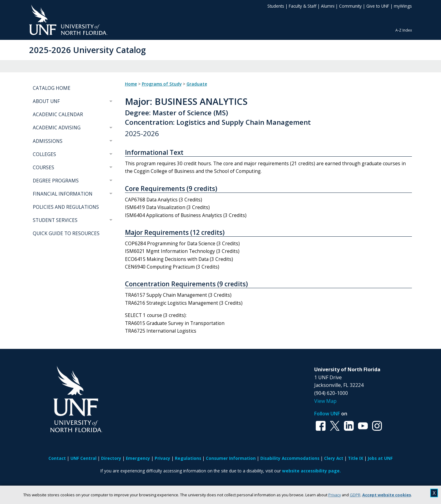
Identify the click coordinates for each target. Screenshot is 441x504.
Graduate (197, 84)
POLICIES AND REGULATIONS (66, 207)
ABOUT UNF (46, 101)
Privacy (335, 495)
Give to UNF (378, 6)
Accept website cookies (387, 495)
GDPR (355, 495)
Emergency (138, 458)
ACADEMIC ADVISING (57, 128)
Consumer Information (231, 458)
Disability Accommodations (290, 458)
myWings (403, 6)
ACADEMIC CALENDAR (58, 115)
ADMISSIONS (48, 141)
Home (131, 84)
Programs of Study (162, 84)
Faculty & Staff (303, 6)
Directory (111, 458)
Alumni (328, 6)
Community (350, 6)
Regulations (188, 458)
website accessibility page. (311, 471)
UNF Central (83, 458)
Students (276, 6)
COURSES (43, 168)
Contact (57, 458)
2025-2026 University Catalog (87, 50)
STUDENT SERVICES (55, 220)
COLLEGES (44, 154)
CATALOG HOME (52, 88)
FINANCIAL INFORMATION (63, 194)
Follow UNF (327, 414)
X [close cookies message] (434, 493)
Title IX (356, 458)
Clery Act (334, 458)
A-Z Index (404, 30)
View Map (325, 401)
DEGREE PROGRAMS (56, 181)
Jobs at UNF (380, 458)
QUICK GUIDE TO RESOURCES (66, 233)
